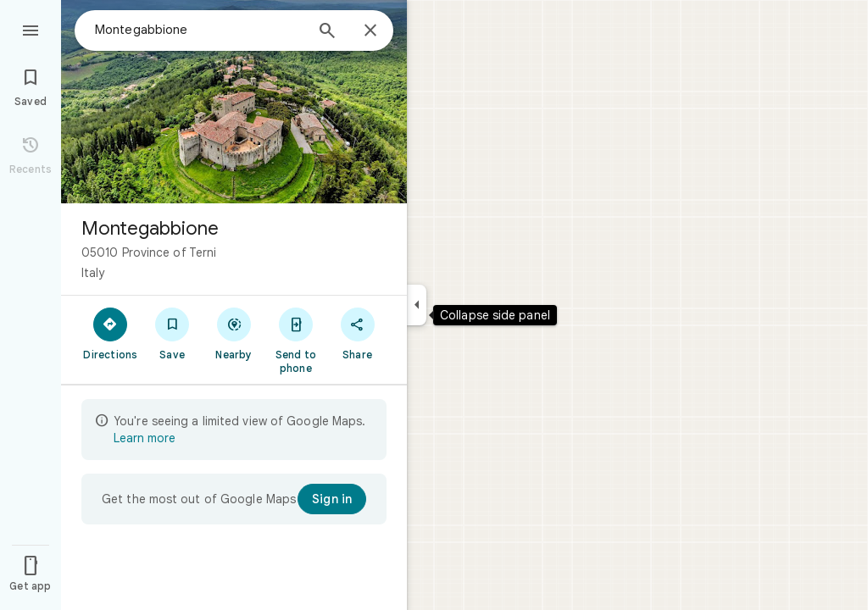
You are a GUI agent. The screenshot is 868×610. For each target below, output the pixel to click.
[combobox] (199, 30)
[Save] (172, 333)
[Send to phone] (295, 340)
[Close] (370, 31)
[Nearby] (234, 333)
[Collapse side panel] (417, 305)
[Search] (327, 32)
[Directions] (111, 333)
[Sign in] (332, 499)
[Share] (357, 333)
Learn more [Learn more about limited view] (145, 438)
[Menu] (31, 29)
